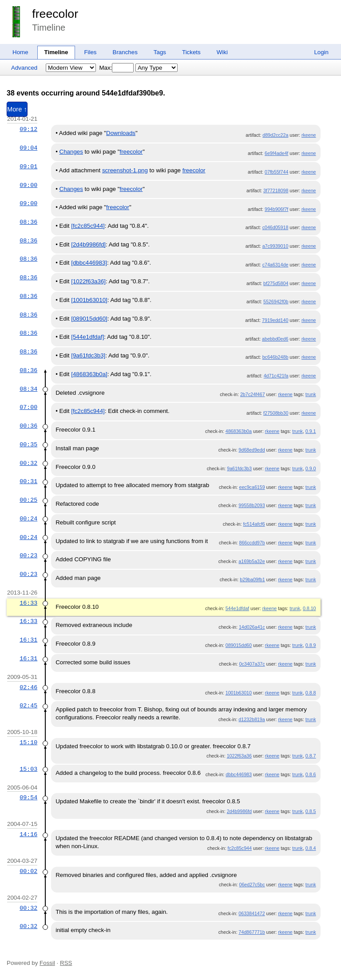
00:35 (28, 444)
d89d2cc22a (275, 135)
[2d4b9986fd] (88, 244)
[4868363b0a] (89, 374)
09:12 (28, 129)
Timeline (56, 52)
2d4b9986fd (239, 811)
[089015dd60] (89, 319)
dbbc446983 (239, 774)
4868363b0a (239, 431)
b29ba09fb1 (252, 579)
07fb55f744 (276, 172)
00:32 (28, 463)
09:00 (28, 185)
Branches (125, 52)
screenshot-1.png (125, 170)
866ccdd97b (252, 543)
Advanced (24, 68)
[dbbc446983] (89, 263)
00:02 (28, 871)
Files (90, 52)
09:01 (28, 167)
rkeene (309, 135)
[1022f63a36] (88, 281)
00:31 (28, 481)
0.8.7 (311, 756)
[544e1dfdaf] (87, 337)
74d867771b (252, 932)
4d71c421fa (276, 376)
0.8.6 (311, 774)
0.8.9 (311, 645)
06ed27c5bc (252, 885)
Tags (160, 52)
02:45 (28, 706)
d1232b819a (252, 719)
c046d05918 (276, 227)
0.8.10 (309, 608)
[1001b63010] (89, 300)
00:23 (28, 555)
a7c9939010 (276, 246)
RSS (66, 963)
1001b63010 (239, 693)
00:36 (28, 426)
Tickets (191, 52)
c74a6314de (276, 265)
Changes (71, 152)
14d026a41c (252, 627)
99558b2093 (252, 505)
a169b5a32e (252, 561)
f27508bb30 (276, 413)
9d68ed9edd (252, 450)
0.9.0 (311, 468)
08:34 (28, 389)
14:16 (28, 834)
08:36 (28, 222)
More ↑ (17, 109)
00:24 (28, 519)
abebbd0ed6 (275, 339)
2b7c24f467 (253, 394)
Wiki (222, 52)
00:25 (28, 500)
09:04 (28, 148)
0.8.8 (311, 693)
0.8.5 (311, 811)
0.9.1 (311, 431)
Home (20, 52)
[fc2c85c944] (88, 226)
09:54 (28, 797)
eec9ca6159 (252, 487)
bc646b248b (276, 357)
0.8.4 (311, 848)
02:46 (28, 687)
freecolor (55, 14)
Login (321, 52)
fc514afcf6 (254, 524)
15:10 (28, 742)
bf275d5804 (276, 283)
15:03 (28, 769)
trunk (311, 394)
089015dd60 (239, 645)
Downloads (121, 133)
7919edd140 (275, 320)
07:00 (28, 407)
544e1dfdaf (237, 608)
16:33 (28, 603)
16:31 (28, 640)
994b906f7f (276, 209)
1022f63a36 (239, 756)
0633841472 (252, 913)
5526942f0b (276, 302)
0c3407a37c (252, 664)
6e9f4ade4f (276, 153)
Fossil (47, 963)
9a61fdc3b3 (239, 468)
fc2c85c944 (240, 848)
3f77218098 (276, 190)
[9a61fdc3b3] (88, 355)
